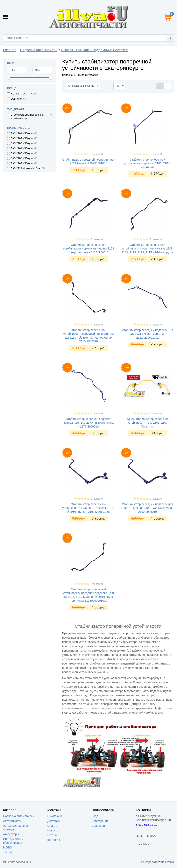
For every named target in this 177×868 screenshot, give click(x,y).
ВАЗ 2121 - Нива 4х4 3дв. (26, 168)
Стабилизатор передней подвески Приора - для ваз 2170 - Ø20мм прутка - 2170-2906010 (89, 423)
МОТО (7, 847)
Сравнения (99, 826)
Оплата (52, 826)
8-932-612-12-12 (147, 825)
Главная (10, 50)
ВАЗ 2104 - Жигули (22, 148)
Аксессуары (11, 834)
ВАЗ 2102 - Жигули (22, 138)
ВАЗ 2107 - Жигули (22, 163)
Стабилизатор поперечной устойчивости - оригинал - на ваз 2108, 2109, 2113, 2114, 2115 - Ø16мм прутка (147, 248)
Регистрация (100, 821)
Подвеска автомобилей (39, 50)
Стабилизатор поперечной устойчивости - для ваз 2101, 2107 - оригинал (147, 163)
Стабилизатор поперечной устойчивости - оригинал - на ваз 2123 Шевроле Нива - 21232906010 (88, 248)
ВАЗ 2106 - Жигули (22, 158)
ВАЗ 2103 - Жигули (22, 143)
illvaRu (170, 862)
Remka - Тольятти (21, 94)
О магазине (55, 816)
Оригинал (17, 99)
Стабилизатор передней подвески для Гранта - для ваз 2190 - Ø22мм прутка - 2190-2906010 (148, 508)
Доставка (54, 821)
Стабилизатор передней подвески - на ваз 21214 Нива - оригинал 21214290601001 (147, 334)
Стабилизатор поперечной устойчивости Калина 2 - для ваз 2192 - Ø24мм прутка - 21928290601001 (88, 508)
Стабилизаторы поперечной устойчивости (28, 116)
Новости (53, 830)
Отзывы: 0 (97, 154)
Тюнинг (8, 852)
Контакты (54, 840)
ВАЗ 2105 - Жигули (22, 153)
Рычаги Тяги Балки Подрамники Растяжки (95, 50)
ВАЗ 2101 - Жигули (22, 133)
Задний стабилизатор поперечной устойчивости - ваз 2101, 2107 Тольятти (147, 423)
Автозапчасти (12, 821)
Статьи (52, 835)
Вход (95, 816)
